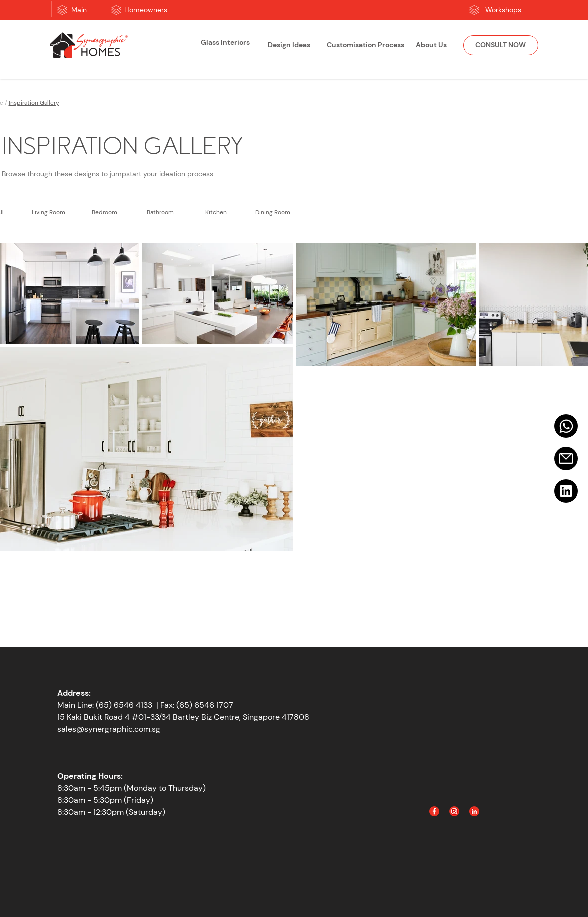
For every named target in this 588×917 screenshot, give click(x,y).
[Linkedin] (566, 491)
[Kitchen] (216, 212)
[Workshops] (503, 10)
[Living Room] (49, 212)
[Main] (79, 10)
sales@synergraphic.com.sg (109, 729)
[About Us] (431, 45)
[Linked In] (474, 811)
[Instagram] (454, 811)
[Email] (566, 458)
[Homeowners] (146, 10)
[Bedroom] (105, 212)
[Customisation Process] (366, 45)
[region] (225, 46)
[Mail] (566, 426)
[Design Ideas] (289, 45)
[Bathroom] (160, 212)
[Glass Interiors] (225, 43)
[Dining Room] (273, 212)
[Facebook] (434, 811)
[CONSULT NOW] (501, 45)
